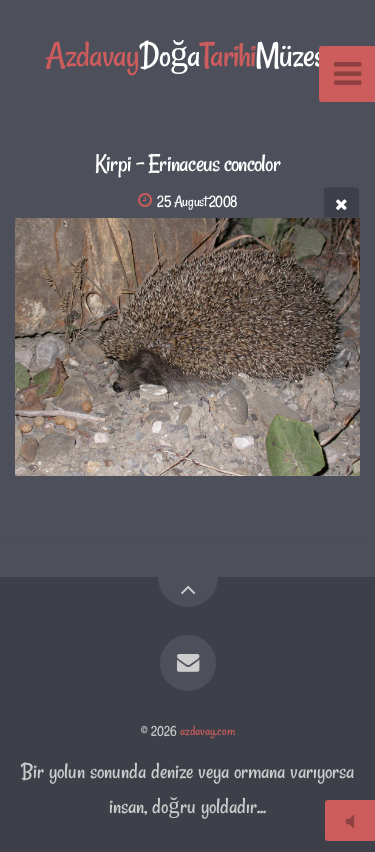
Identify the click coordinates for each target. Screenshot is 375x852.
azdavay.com (207, 731)
